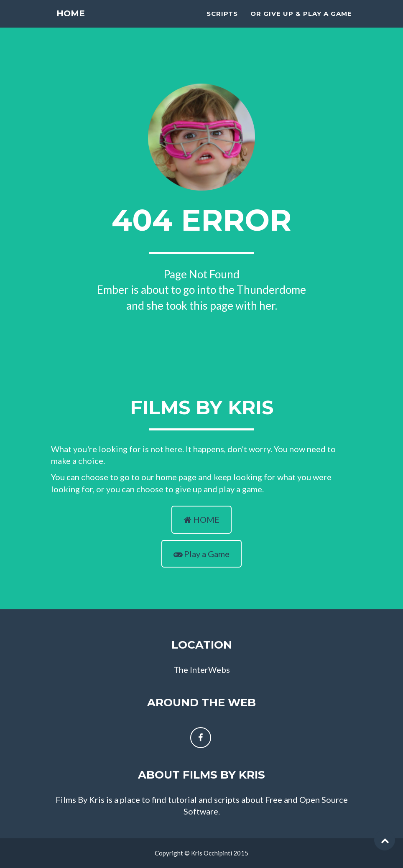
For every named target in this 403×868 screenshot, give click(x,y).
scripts (222, 23)
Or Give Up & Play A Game (301, 23)
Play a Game (201, 554)
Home (71, 25)
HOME (201, 519)
